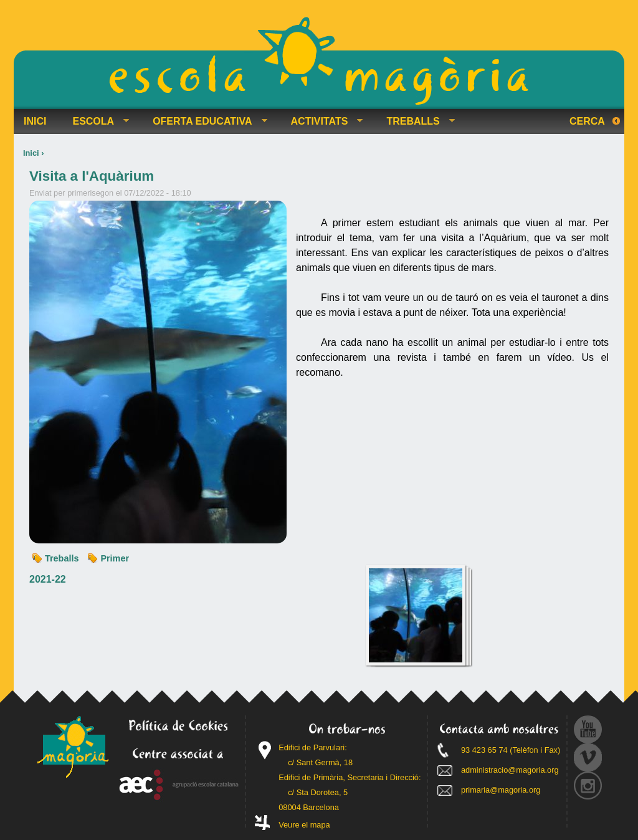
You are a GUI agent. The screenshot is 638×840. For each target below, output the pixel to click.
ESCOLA (96, 122)
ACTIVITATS (322, 122)
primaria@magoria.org (501, 790)
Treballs (62, 558)
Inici (31, 153)
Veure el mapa (304, 825)
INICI (35, 121)
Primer (115, 558)
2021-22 (48, 579)
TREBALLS (415, 122)
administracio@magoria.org (510, 770)
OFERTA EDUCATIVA (205, 122)
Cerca (587, 121)
